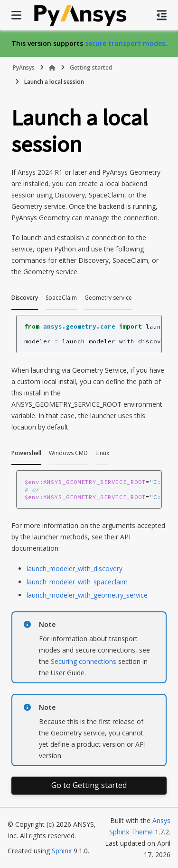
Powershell (26, 453)
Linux (102, 453)
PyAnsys (24, 67)
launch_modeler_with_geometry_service (87, 595)
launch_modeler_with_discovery (75, 568)
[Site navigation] (16, 15)
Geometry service (108, 298)
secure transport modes (125, 43)
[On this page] (162, 15)
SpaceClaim (61, 298)
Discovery (25, 298)
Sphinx (62, 851)
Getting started (91, 67)
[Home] (52, 68)
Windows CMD (68, 453)
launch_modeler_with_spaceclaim (77, 582)
